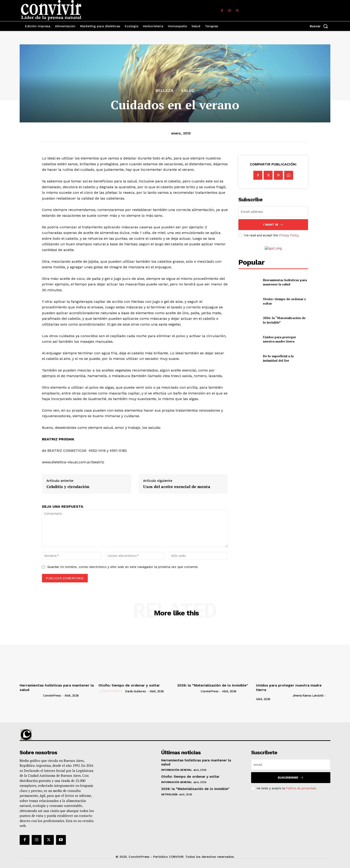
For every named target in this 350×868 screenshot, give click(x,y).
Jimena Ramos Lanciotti (308, 696)
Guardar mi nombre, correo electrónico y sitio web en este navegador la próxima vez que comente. (123, 567)
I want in (273, 225)
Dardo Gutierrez (135, 691)
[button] (320, 26)
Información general (177, 770)
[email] (273, 212)
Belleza (165, 91)
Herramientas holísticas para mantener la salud (285, 282)
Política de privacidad (301, 788)
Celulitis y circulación (68, 487)
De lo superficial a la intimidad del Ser (278, 358)
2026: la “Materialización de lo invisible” (213, 685)
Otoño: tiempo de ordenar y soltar (129, 685)
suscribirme (291, 778)
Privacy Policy (289, 235)
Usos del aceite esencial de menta (177, 487)
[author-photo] (31, 695)
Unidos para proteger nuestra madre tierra (279, 339)
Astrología (169, 794)
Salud (188, 91)
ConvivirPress (52, 696)
